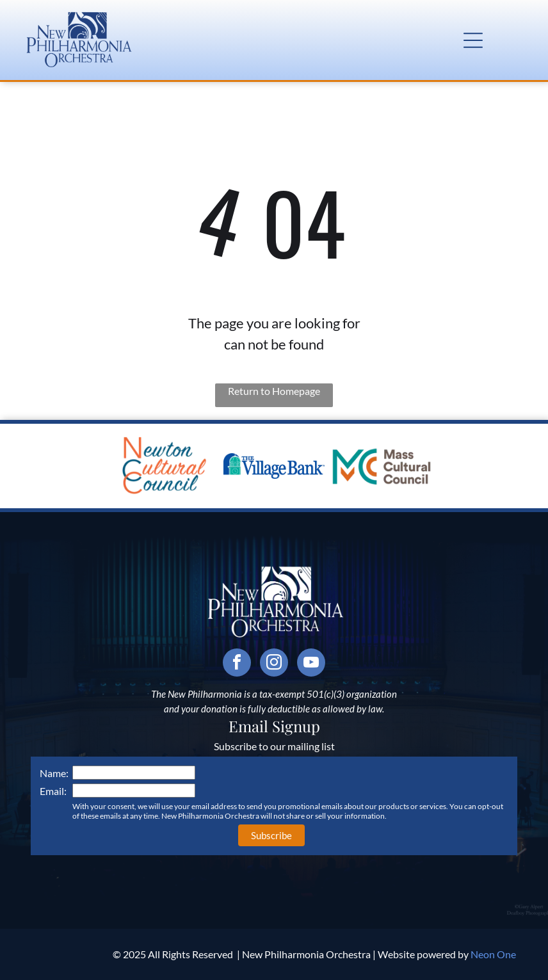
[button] (473, 40)
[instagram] (274, 664)
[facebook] (237, 664)
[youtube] (311, 664)
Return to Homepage (274, 391)
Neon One (493, 954)
